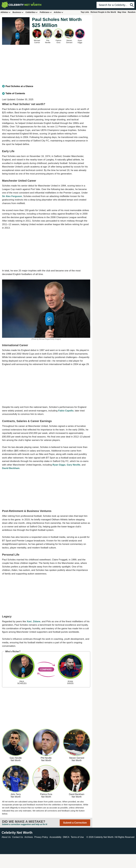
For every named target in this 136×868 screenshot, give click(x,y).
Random (132, 12)
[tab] (46, 86)
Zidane (37, 621)
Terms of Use (77, 837)
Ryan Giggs (59, 465)
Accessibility (55, 837)
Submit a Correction (75, 823)
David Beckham (11, 468)
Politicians (46, 12)
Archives (29, 837)
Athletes (6, 12)
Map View (122, 12)
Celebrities (32, 12)
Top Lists (85, 12)
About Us (6, 837)
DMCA (66, 837)
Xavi (29, 621)
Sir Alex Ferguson (12, 196)
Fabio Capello (66, 411)
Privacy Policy (41, 837)
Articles (59, 12)
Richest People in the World (103, 12)
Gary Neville (74, 465)
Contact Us (18, 837)
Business (18, 12)
